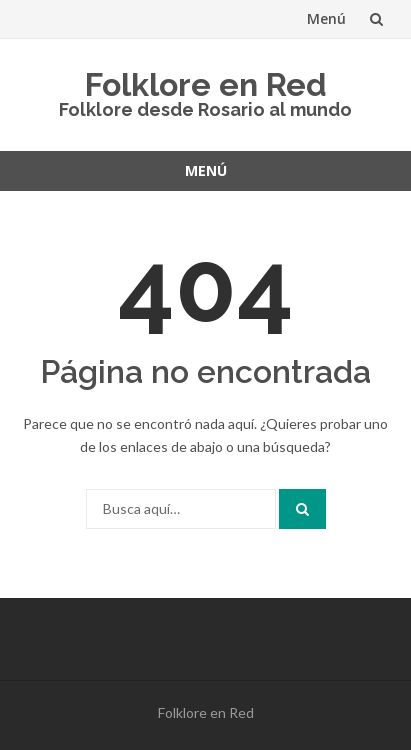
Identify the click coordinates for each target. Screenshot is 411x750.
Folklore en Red (206, 84)
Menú (326, 18)
